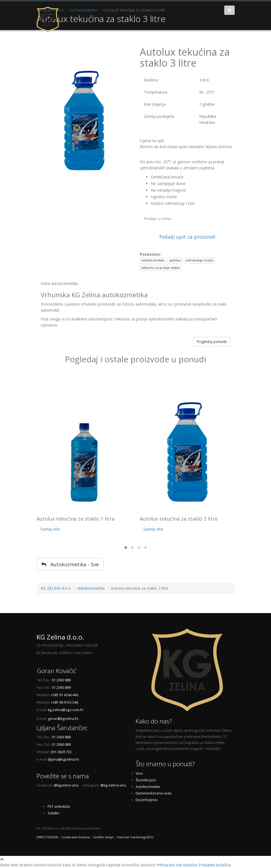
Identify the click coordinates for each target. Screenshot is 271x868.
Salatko (54, 813)
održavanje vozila (199, 260)
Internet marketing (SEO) (135, 837)
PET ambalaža (59, 806)
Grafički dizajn (103, 837)
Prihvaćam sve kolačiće (177, 865)
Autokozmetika (91, 588)
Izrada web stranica (76, 837)
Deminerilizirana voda (154, 793)
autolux (175, 260)
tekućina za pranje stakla (161, 268)
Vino (139, 773)
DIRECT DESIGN (47, 837)
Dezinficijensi (147, 800)
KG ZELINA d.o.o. (56, 588)
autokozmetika (153, 260)
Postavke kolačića (215, 865)
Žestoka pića (146, 780)
